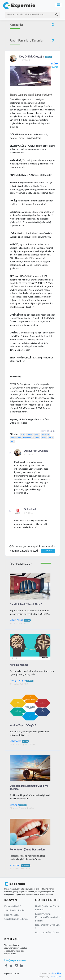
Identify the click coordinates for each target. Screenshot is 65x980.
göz (22, 434)
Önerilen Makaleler (21, 564)
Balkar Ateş (19, 741)
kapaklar (45, 434)
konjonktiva (16, 438)
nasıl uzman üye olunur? (48, 933)
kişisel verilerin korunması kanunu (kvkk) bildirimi (48, 917)
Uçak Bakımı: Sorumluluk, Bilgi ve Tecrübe (29, 787)
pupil (44, 438)
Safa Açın (18, 805)
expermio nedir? (13, 906)
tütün (51, 438)
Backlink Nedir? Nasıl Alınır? (26, 604)
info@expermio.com (15, 961)
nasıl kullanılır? (12, 915)
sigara (37, 434)
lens (12, 441)
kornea (36, 438)
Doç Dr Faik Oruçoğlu (36, 57)
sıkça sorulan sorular (14, 911)
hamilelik (27, 438)
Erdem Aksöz (20, 620)
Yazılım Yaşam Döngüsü (23, 725)
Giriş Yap (48, 551)
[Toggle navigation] (58, 5)
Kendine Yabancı (19, 665)
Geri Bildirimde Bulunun (16, 919)
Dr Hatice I (30, 509)
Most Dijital (56, 977)
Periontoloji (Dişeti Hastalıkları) (28, 850)
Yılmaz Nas (20, 865)
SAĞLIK (55, 64)
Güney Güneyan (22, 681)
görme (29, 434)
